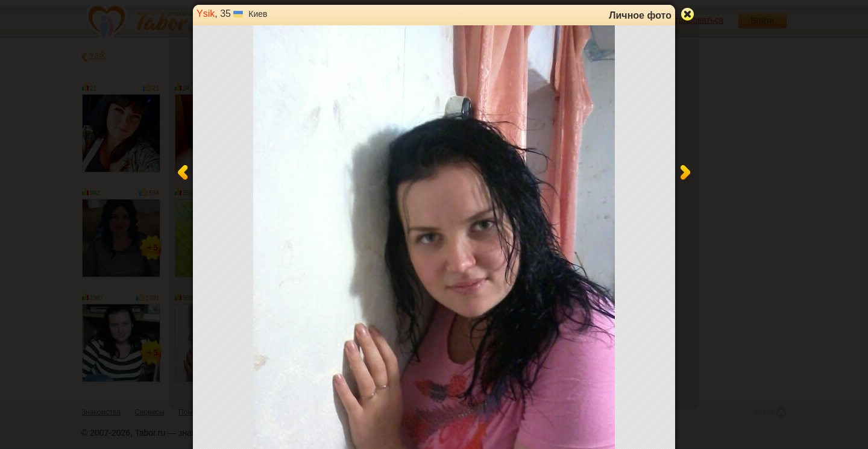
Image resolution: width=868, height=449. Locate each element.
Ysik (206, 14)
